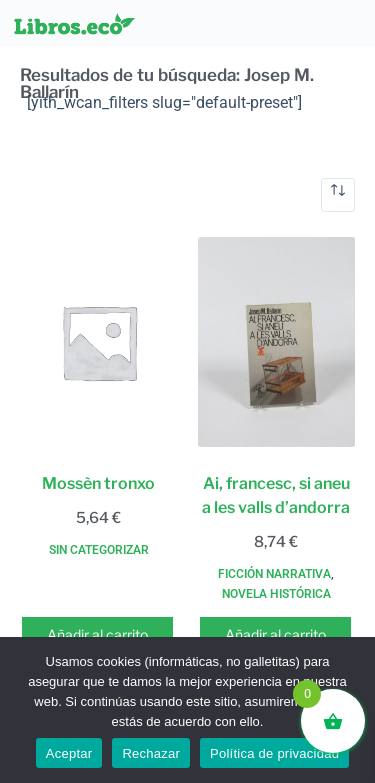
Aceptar (69, 753)
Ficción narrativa (274, 574)
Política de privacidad (274, 753)
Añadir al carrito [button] (97, 634)
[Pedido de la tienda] (338, 195)
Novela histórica (276, 594)
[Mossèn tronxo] (99, 342)
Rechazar (151, 753)
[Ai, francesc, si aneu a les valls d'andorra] (277, 342)
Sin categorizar (99, 550)
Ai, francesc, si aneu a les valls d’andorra (276, 495)
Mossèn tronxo (98, 483)
